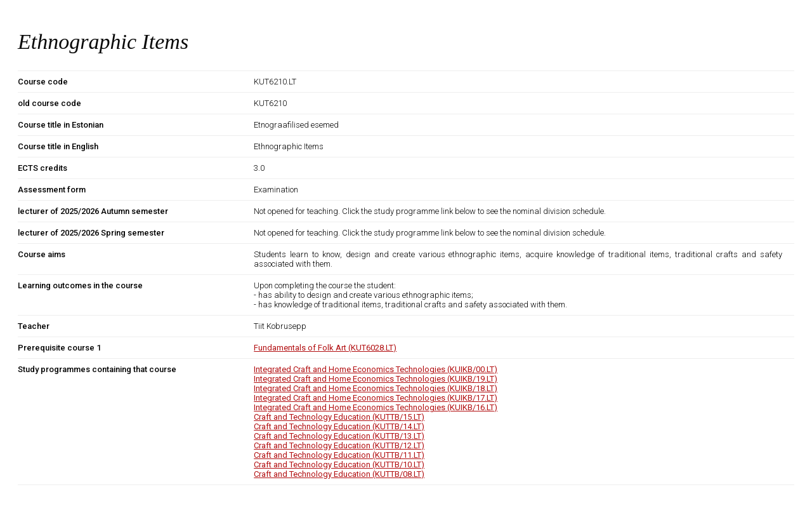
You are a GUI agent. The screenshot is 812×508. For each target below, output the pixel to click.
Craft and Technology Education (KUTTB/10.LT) (339, 465)
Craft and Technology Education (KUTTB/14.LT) (339, 426)
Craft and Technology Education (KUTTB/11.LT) (339, 455)
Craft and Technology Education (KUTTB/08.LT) (339, 474)
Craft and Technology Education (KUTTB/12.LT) (339, 445)
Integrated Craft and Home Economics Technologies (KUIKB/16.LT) (376, 407)
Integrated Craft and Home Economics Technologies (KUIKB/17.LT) (376, 398)
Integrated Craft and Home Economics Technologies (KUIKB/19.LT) (376, 379)
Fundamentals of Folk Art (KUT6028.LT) (325, 348)
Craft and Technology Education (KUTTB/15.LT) (339, 417)
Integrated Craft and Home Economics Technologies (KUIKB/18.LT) (376, 388)
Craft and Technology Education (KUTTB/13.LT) (339, 436)
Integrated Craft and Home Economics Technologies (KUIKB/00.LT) (376, 369)
